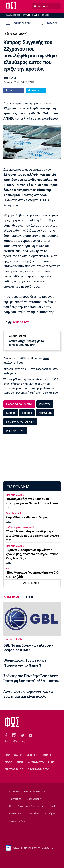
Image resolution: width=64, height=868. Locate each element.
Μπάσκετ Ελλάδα (15, 495)
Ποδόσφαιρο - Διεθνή (15, 34)
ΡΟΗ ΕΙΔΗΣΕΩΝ (22, 23)
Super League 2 (14, 513)
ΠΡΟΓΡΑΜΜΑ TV (38, 769)
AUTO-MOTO (36, 762)
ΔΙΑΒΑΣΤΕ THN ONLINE (27, 15)
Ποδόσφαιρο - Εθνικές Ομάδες (21, 527)
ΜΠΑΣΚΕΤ (33, 755)
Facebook (42, 369)
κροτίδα (27, 413)
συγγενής (45, 404)
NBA (8, 568)
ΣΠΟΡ (20, 762)
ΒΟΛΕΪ (47, 755)
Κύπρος (11, 413)
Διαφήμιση (50, 814)
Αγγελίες (34, 814)
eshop (49, 393)
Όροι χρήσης (34, 799)
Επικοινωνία (16, 814)
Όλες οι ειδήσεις (31, 583)
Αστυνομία (45, 413)
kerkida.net (20, 322)
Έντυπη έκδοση (18, 821)
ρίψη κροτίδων (15, 430)
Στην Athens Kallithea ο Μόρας (27, 517)
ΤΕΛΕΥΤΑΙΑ (18, 487)
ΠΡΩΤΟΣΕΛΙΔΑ (14, 769)
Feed (52, 806)
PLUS (51, 762)
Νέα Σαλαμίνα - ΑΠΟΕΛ (20, 422)
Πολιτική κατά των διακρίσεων (27, 806)
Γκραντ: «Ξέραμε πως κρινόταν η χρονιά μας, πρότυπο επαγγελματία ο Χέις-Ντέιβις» (32, 554)
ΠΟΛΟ (9, 762)
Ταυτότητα (15, 799)
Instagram (10, 373)
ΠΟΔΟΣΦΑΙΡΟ (14, 755)
